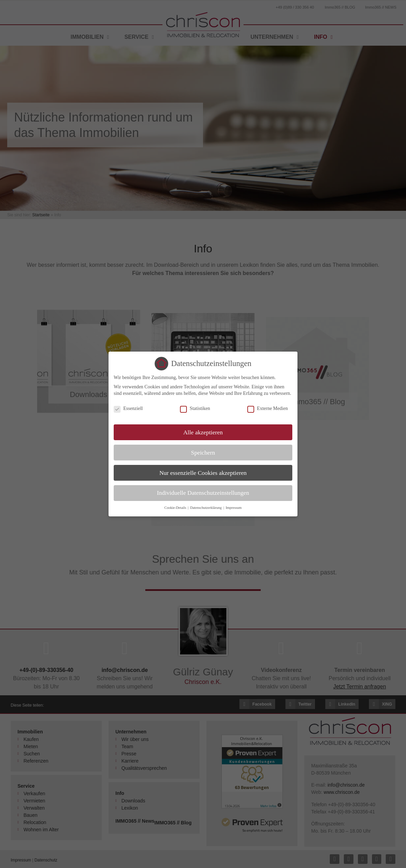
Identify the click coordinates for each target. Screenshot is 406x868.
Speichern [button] (203, 453)
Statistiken (195, 409)
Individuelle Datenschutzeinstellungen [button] (203, 493)
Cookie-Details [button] (176, 508)
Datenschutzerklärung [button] (206, 508)
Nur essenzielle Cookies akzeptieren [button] (203, 473)
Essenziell (128, 409)
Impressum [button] (234, 508)
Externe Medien (268, 409)
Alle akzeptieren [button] (203, 432)
